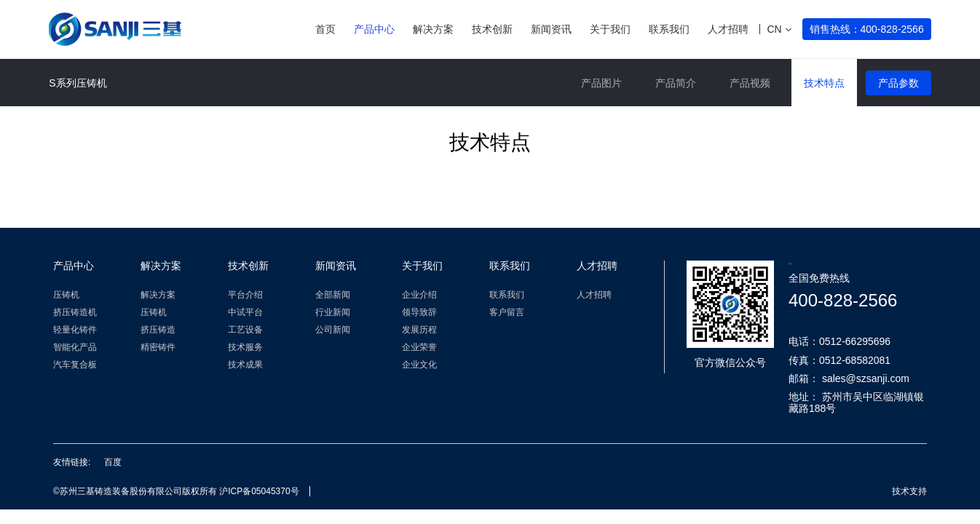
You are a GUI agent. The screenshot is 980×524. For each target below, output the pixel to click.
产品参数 (898, 83)
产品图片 (601, 83)
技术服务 (245, 347)
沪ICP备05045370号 (259, 491)
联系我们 (669, 29)
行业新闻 (333, 312)
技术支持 (909, 491)
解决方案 (433, 29)
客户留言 (507, 312)
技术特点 (824, 83)
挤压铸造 (158, 330)
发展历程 (419, 330)
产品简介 (676, 83)
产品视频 (750, 83)
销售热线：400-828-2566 (867, 29)
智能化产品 (75, 347)
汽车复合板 (75, 365)
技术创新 (492, 29)
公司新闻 (333, 330)
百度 (113, 462)
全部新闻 (333, 295)
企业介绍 (419, 295)
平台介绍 (245, 295)
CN (779, 29)
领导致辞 (419, 312)
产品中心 (374, 29)
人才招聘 (728, 29)
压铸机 (66, 295)
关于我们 (610, 29)
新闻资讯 (551, 29)
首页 (325, 29)
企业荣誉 (419, 347)
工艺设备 (245, 330)
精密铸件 (158, 347)
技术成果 (245, 365)
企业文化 (419, 365)
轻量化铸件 (75, 330)
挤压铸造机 (75, 312)
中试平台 (245, 312)
